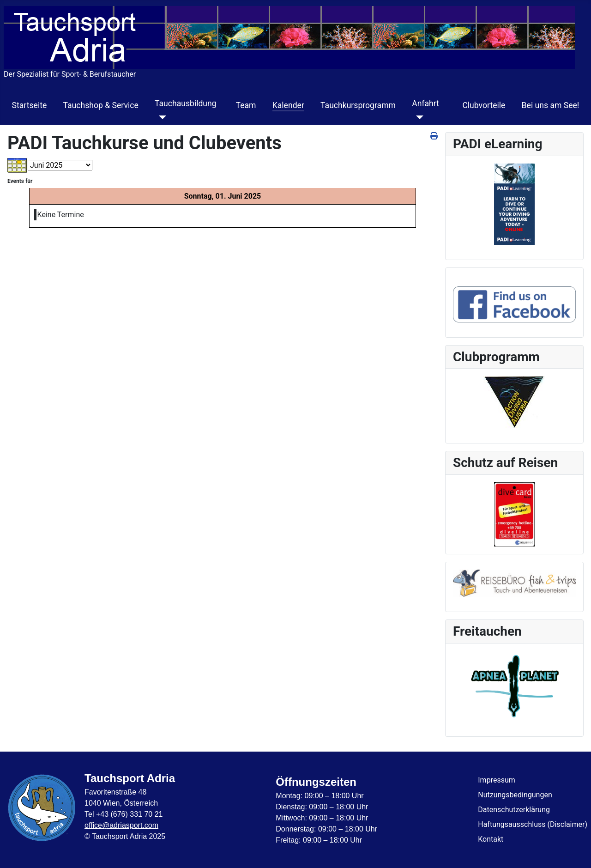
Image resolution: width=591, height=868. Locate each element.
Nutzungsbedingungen (515, 795)
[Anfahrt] (418, 117)
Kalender (288, 105)
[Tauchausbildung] (160, 117)
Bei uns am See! (551, 105)
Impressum (497, 780)
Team (246, 105)
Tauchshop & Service (100, 105)
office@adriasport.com (121, 825)
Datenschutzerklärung (514, 810)
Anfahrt (425, 103)
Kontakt (491, 839)
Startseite (30, 105)
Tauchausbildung (186, 103)
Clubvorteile (484, 105)
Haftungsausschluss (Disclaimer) (533, 824)
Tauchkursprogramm (358, 105)
